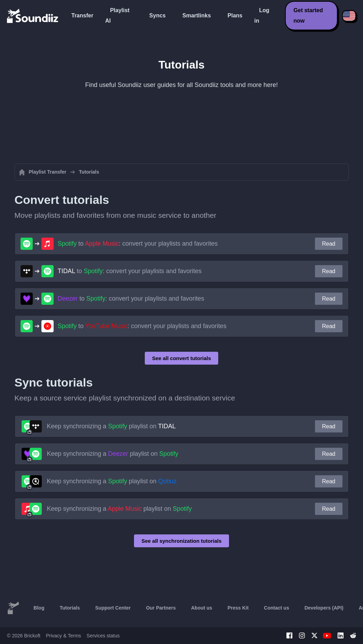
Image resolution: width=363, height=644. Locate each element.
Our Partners (161, 608)
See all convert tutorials (181, 358)
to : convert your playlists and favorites (138, 244)
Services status (103, 636)
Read (329, 244)
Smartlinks (197, 15)
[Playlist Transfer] (33, 16)
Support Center (113, 608)
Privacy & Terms (64, 636)
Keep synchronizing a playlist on (111, 426)
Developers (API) (324, 608)
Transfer (82, 15)
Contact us (276, 608)
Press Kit (238, 608)
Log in (262, 15)
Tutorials (70, 608)
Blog (39, 608)
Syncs (157, 15)
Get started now (308, 15)
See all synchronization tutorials (181, 541)
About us (202, 608)
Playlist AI (117, 15)
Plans (235, 15)
